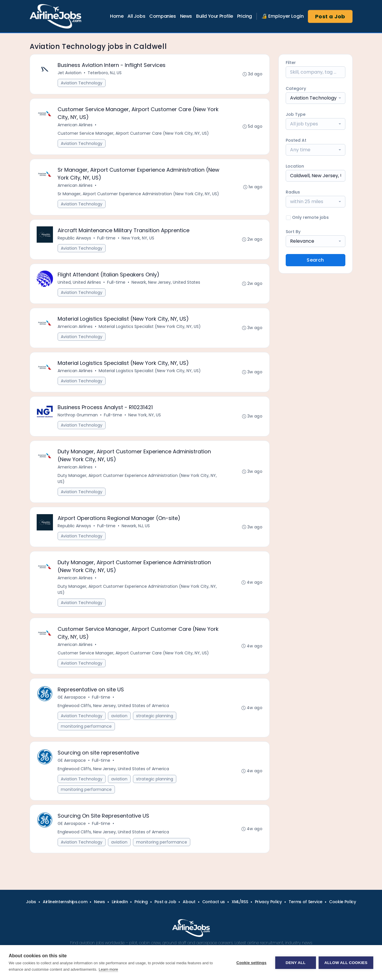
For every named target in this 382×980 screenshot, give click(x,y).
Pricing (245, 16)
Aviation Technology (82, 83)
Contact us (214, 902)
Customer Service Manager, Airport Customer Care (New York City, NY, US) (134, 134)
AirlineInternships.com (65, 902)
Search (315, 260)
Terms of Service (305, 902)
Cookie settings (251, 963)
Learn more (108, 969)
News (186, 16)
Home (117, 16)
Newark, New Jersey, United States (166, 284)
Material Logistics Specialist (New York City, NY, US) (150, 328)
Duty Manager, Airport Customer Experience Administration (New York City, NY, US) (137, 481)
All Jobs (136, 16)
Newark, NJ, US (136, 529)
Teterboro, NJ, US (105, 73)
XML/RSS (240, 902)
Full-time (107, 239)
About (189, 902)
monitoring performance (87, 730)
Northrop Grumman (78, 417)
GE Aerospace (72, 701)
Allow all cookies (346, 963)
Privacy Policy (268, 902)
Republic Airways (75, 239)
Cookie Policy (342, 902)
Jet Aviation (70, 73)
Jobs (31, 902)
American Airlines (75, 125)
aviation (120, 720)
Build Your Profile (215, 16)
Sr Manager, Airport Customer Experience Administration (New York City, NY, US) (139, 195)
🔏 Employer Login (282, 16)
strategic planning (155, 720)
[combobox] (316, 98)
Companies (162, 16)
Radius (293, 192)
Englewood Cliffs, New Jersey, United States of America (114, 709)
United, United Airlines (80, 284)
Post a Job (330, 16)
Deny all (295, 963)
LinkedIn (120, 902)
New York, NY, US (138, 239)
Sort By (293, 232)
